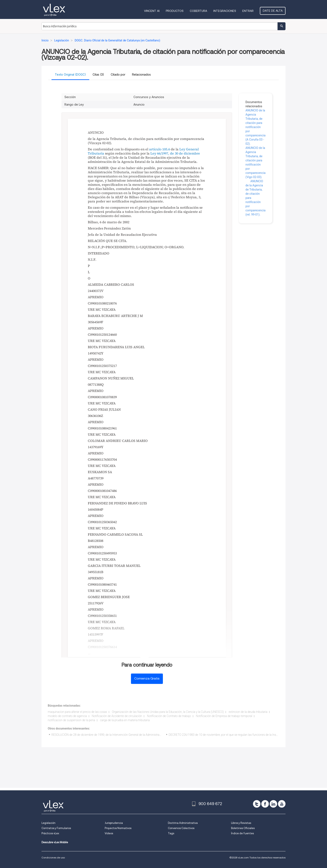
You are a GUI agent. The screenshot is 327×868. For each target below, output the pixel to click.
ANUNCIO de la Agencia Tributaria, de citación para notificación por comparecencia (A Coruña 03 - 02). (255, 127)
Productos (175, 11)
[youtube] (282, 804)
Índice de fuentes (242, 833)
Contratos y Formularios (56, 828)
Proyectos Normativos (118, 828)
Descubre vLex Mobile (55, 842)
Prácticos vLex (50, 833)
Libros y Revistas (241, 823)
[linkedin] (273, 804)
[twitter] (257, 804)
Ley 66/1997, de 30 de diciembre (175, 153)
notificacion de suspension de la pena (71, 720)
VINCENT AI (152, 11)
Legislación (48, 823)
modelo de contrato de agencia (67, 716)
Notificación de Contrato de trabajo (169, 716)
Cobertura (198, 11)
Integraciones (225, 11)
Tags (171, 833)
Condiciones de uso (53, 857)
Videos (109, 833)
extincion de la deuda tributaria (248, 712)
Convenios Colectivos (181, 828)
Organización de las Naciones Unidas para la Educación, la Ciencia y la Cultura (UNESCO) (168, 712)
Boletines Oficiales (243, 828)
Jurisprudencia (114, 823)
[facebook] (265, 804)
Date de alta (273, 11)
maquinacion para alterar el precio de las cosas (77, 712)
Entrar (248, 11)
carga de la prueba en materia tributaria (125, 720)
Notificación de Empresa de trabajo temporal (224, 716)
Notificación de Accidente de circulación (117, 716)
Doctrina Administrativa (183, 823)
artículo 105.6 (160, 149)
